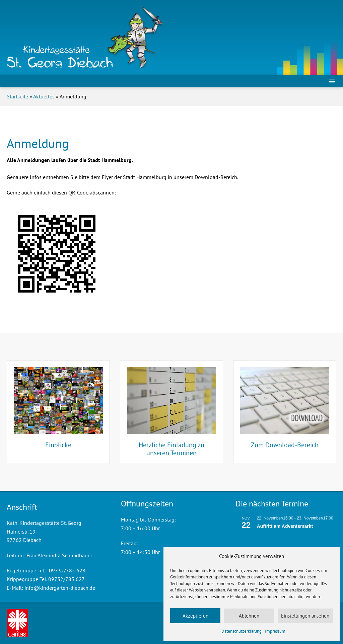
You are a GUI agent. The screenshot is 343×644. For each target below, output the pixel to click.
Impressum (275, 631)
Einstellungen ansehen (305, 616)
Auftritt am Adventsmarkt (285, 526)
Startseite (17, 96)
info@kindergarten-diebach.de (60, 588)
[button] (332, 81)
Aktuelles (44, 96)
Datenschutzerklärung (242, 631)
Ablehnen (249, 616)
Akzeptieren (195, 616)
